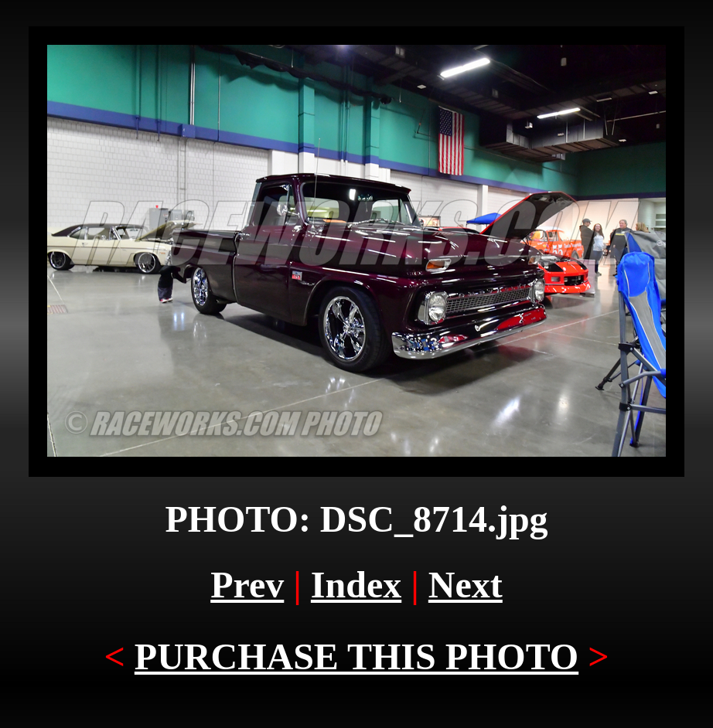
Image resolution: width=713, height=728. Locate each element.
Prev (247, 585)
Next (466, 585)
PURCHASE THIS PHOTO (356, 657)
